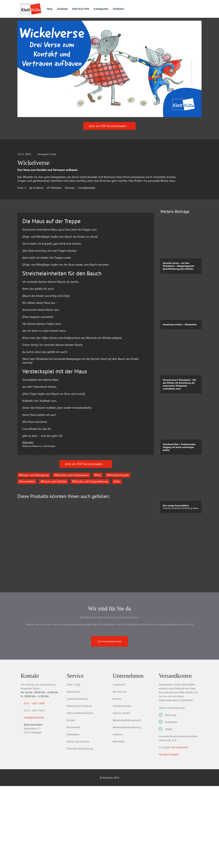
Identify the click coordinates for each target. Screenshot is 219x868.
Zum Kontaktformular (110, 723)
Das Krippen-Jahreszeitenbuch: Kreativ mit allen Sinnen (39, 640)
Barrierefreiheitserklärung (127, 809)
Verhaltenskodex (122, 788)
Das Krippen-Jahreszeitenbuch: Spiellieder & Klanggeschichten (85, 642)
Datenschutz (73, 774)
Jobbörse (118, 816)
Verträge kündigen (169, 836)
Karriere (117, 781)
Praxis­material (55, 23)
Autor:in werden (122, 795)
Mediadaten (73, 816)
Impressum (119, 766)
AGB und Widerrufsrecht (80, 795)
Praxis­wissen (85, 23)
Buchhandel (73, 809)
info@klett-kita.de (38, 800)
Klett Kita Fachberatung (80, 830)
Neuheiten (133, 9)
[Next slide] (149, 620)
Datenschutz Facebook (79, 788)
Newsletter (119, 823)
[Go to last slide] (22, 620)
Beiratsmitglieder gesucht (127, 802)
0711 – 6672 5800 (38, 785)
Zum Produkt (35, 660)
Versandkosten (180, 829)
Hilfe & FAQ (73, 766)
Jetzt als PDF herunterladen (109, 144)
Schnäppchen (115, 9)
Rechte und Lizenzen (78, 823)
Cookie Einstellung (77, 781)
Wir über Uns (120, 774)
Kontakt (71, 802)
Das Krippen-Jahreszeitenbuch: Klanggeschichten (132, 640)
